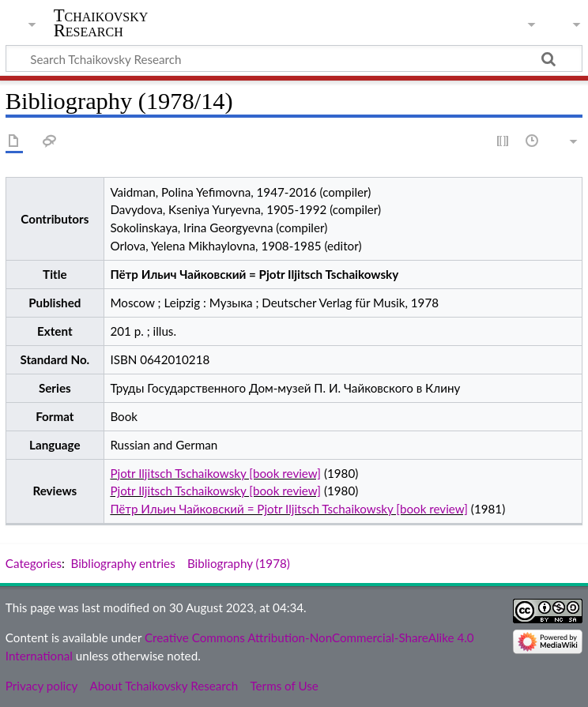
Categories (34, 563)
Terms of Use (284, 686)
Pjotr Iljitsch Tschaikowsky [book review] (215, 473)
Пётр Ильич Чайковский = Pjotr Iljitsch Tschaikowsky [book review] (289, 509)
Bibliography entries (123, 563)
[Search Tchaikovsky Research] (294, 58)
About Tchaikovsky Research (164, 686)
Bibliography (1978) (239, 563)
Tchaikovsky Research (101, 23)
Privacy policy (41, 686)
